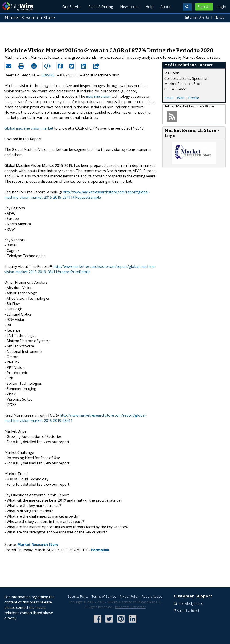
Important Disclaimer (130, 607)
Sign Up (204, 7)
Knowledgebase (191, 603)
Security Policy (78, 596)
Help (149, 7)
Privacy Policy (129, 596)
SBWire (18, 7)
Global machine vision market (29, 128)
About (165, 7)
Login (221, 7)
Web (181, 98)
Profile (194, 98)
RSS (222, 17)
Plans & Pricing (101, 7)
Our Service (72, 7)
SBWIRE (48, 75)
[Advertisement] (115, 33)
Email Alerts (199, 17)
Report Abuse (152, 596)
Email (169, 98)
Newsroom (129, 7)
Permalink (100, 550)
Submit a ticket (188, 611)
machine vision (98, 96)
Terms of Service (104, 596)
